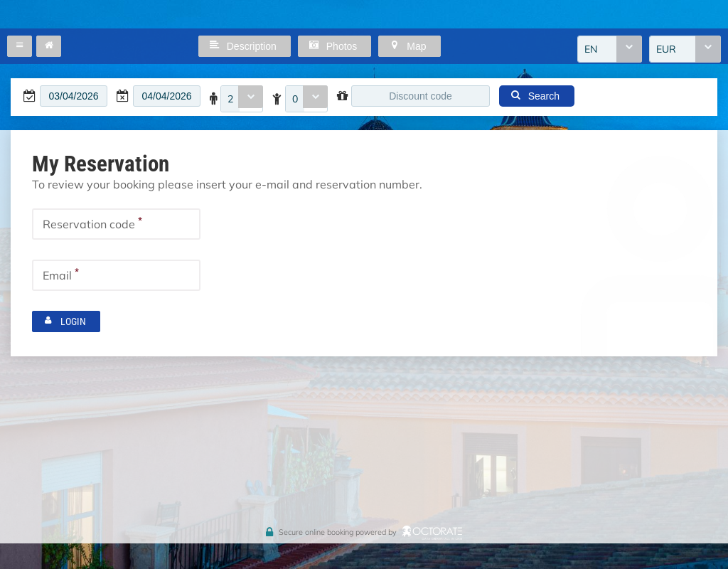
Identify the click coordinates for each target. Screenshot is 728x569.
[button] (20, 46)
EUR (666, 49)
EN (591, 49)
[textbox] (74, 96)
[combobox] (610, 49)
